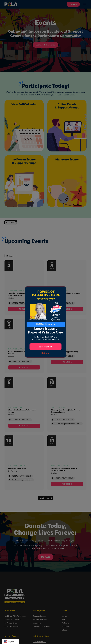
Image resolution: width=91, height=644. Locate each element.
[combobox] (11, 642)
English (9, 642)
